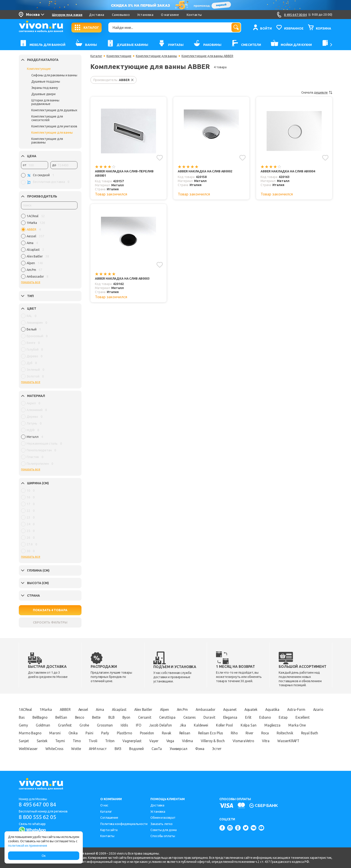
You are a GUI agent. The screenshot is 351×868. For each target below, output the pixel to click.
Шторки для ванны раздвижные (45, 102)
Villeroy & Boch (268, 741)
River (281, 733)
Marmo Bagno (56, 733)
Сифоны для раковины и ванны (54, 75)
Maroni (81, 733)
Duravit (232, 717)
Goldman (66, 725)
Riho (266, 733)
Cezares (212, 717)
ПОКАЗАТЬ (50, 610)
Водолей (186, 749)
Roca (298, 733)
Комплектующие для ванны (52, 133)
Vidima (242, 741)
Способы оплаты (163, 836)
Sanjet (74, 741)
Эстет (269, 749)
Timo (128, 741)
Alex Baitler (147, 709)
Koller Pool (252, 725)
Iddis (150, 725)
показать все (31, 282)
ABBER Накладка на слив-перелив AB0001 (118, 173)
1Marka (46, 709)
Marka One (28, 733)
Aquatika (280, 709)
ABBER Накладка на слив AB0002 (206, 171)
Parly (132, 733)
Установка (145, 15)
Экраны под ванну (45, 88)
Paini (116, 733)
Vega (225, 741)
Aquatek (258, 709)
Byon (147, 717)
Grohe (108, 725)
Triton (163, 741)
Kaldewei (228, 725)
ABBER (66, 709)
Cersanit (166, 717)
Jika (209, 725)
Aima (103, 709)
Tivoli (145, 741)
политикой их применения (28, 846)
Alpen (168, 709)
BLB (132, 717)
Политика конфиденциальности (124, 824)
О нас (104, 805)
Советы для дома (164, 830)
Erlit (271, 717)
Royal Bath (52, 741)
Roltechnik (27, 741)
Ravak (196, 733)
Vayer (208, 741)
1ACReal (26, 709)
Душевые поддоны (46, 81)
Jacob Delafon (186, 725)
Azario (24, 717)
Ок (44, 856)
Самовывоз (121, 15)
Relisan (214, 733)
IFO (164, 725)
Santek (92, 741)
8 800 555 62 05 (39, 817)
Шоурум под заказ (67, 15)
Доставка (97, 15)
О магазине (170, 15)
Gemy (46, 725)
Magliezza (301, 725)
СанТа (207, 749)
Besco (100, 717)
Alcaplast (122, 709)
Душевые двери (43, 94)
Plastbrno (152, 733)
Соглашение (109, 818)
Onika (100, 733)
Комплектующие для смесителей (47, 118)
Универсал (229, 749)
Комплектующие (39, 69)
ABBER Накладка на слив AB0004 (289, 171)
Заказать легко (162, 824)
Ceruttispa (189, 717)
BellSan (81, 717)
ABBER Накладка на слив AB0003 (123, 279)
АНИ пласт (147, 749)
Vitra (23, 749)
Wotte (125, 749)
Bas (40, 717)
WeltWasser (75, 749)
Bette (117, 717)
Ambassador (211, 709)
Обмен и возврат (163, 818)
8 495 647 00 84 (39, 805)
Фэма (251, 749)
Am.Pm (187, 709)
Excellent (26, 725)
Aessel (85, 709)
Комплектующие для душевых (54, 110)
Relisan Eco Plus (241, 733)
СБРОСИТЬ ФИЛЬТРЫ (50, 622)
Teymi (111, 741)
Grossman (129, 725)
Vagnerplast (185, 741)
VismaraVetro (300, 741)
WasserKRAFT (46, 749)
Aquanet (236, 709)
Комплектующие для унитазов (54, 126)
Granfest (88, 725)
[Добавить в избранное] (160, 158)
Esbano (288, 717)
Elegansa (253, 717)
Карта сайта (109, 830)
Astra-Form (305, 709)
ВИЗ (167, 749)
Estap (307, 717)
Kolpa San (277, 725)
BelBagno (59, 717)
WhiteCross (102, 749)
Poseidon (175, 733)
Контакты (194, 15)
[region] (49, 247)
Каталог (96, 56)
